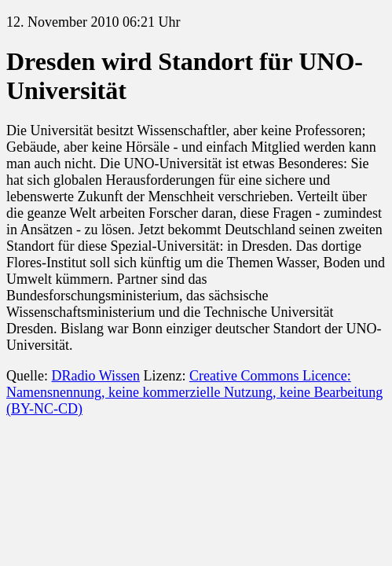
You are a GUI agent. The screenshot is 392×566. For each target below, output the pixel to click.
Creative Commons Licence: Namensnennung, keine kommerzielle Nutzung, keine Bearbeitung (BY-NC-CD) (194, 392)
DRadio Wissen (95, 376)
